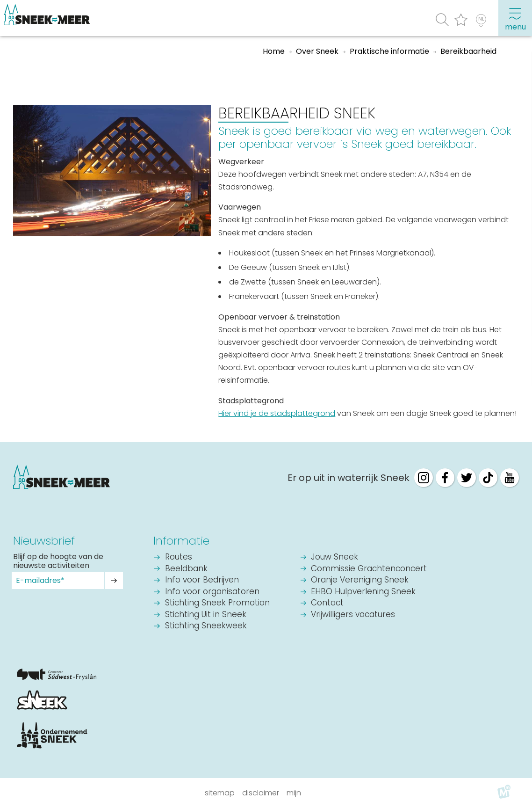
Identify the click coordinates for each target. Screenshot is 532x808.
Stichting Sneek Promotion (217, 603)
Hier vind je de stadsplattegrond (277, 413)
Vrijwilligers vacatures (353, 615)
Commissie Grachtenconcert (369, 569)
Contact (327, 603)
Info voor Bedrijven (202, 580)
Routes (179, 557)
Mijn (294, 793)
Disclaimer (261, 793)
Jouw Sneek (334, 557)
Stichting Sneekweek (206, 626)
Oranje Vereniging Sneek (360, 580)
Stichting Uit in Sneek (206, 615)
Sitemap (220, 793)
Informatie (181, 541)
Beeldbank (186, 569)
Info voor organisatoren (212, 592)
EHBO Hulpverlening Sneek (363, 592)
